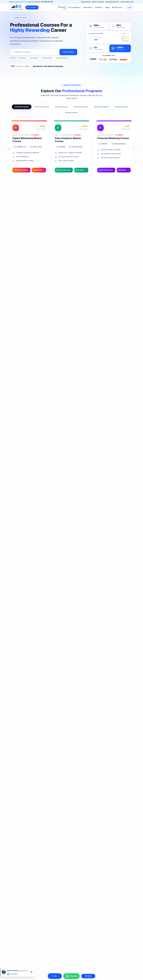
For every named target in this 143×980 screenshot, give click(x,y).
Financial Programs (81, 107)
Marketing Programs (102, 107)
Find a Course (68, 52)
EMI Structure (117, 7)
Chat (88, 976)
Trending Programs (22, 107)
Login (130, 7)
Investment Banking (62, 58)
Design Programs (61, 107)
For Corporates (75, 7)
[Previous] (9, 149)
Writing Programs (72, 113)
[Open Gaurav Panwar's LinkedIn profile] (31, 972)
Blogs (107, 7)
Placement (62, 7)
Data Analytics (34, 58)
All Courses (32, 7)
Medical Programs (122, 107)
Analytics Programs (42, 107)
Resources (88, 7)
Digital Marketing (47, 58)
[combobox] (34, 52)
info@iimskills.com (20, 2)
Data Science (22, 58)
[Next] (134, 149)
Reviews (99, 7)
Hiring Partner (86, 2)
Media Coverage (98, 2)
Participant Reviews (112, 2)
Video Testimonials (127, 2)
